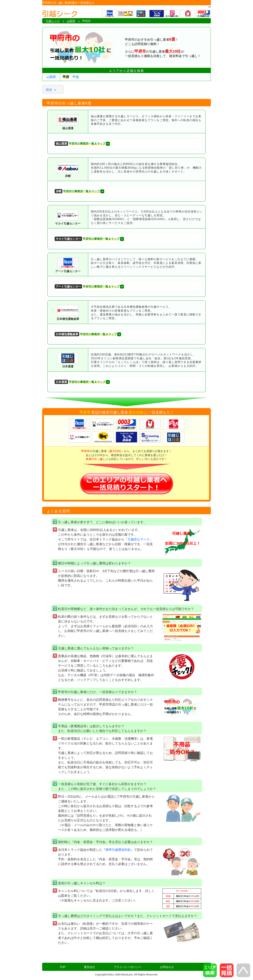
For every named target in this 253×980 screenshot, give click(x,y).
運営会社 (89, 967)
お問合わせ (167, 967)
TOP (63, 967)
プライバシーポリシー (128, 967)
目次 (49, 90)
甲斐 (76, 77)
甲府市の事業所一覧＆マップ (80, 144)
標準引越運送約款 (118, 850)
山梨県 (51, 77)
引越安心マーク (139, 539)
